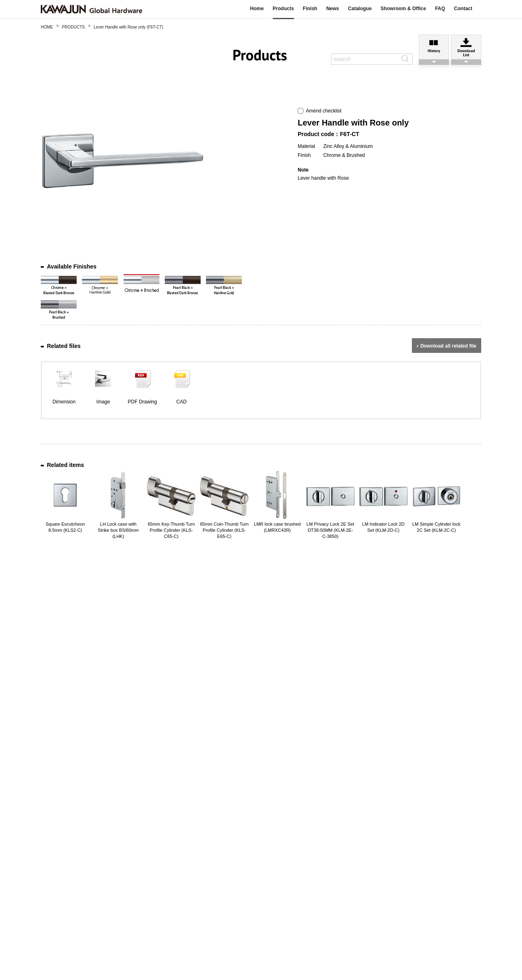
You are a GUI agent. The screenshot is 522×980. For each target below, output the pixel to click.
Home (257, 9)
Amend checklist (320, 111)
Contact (463, 9)
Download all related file (448, 346)
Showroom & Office (403, 9)
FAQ (440, 9)
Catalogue (360, 9)
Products (283, 9)
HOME (47, 27)
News (333, 9)
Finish (310, 9)
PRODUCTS (73, 27)
